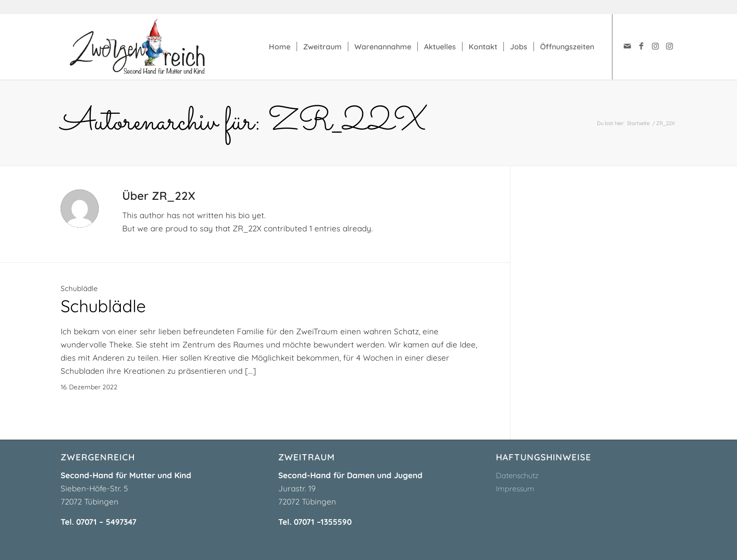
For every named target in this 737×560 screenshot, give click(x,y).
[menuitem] (280, 47)
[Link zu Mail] (627, 46)
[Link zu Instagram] (655, 46)
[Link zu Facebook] (641, 46)
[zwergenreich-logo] (147, 47)
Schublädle (79, 288)
